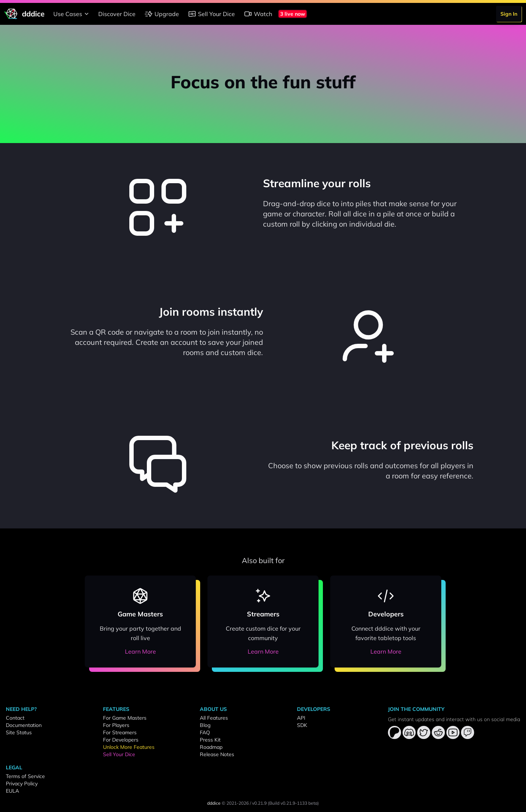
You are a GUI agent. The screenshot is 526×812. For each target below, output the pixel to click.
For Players (116, 725)
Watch (258, 14)
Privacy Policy (22, 784)
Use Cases (72, 14)
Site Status (19, 732)
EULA (12, 791)
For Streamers (120, 732)
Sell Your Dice (211, 14)
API (301, 718)
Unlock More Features (129, 747)
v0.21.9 (259, 803)
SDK (302, 725)
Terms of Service (25, 776)
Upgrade (162, 14)
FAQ (205, 732)
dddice (214, 803)
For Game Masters (125, 718)
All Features (214, 718)
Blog (205, 725)
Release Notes (217, 754)
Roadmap (211, 747)
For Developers (121, 740)
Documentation (24, 725)
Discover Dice (117, 14)
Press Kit (210, 740)
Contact (15, 718)
